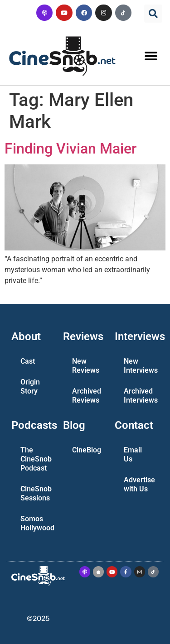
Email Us (133, 454)
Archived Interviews (141, 396)
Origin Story (30, 387)
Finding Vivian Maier (70, 149)
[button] (153, 14)
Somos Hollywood (37, 523)
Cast (28, 361)
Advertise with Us (139, 484)
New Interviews (141, 366)
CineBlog (87, 450)
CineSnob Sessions (36, 493)
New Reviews (86, 366)
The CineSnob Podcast (36, 459)
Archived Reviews (87, 396)
